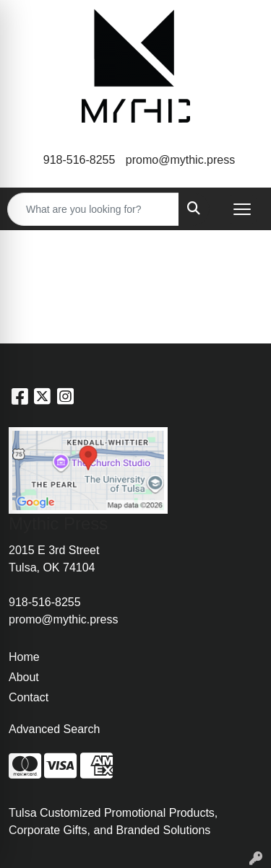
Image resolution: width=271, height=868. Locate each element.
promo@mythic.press (180, 160)
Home (24, 657)
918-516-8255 (79, 160)
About (24, 677)
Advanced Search (54, 729)
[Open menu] (242, 209)
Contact (29, 697)
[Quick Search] (93, 209)
